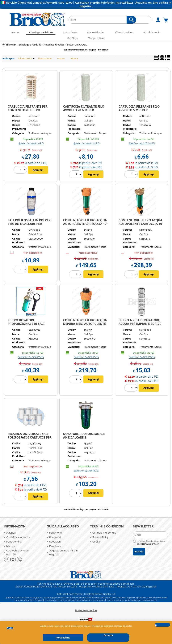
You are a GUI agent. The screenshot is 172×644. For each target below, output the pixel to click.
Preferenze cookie (86, 612)
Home (12, 33)
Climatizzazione (126, 33)
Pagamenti (55, 534)
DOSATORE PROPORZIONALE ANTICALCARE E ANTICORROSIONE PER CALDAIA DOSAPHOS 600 (84, 441)
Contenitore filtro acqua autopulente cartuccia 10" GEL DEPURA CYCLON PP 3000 (141, 225)
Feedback (55, 548)
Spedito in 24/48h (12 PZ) (31, 359)
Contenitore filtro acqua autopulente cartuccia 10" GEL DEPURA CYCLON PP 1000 (86, 225)
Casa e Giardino (97, 33)
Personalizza (63, 638)
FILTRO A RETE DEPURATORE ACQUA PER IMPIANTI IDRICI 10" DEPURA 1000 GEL (140, 325)
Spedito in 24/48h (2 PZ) (86, 359)
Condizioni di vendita (104, 534)
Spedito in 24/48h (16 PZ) (86, 145)
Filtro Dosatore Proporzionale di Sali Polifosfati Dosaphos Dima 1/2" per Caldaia (30, 327)
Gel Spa (33, 122)
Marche (11, 548)
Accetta (108, 635)
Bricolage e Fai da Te (39, 33)
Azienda (11, 534)
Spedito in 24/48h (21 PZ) (142, 359)
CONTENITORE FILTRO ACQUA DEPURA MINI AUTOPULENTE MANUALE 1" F (85, 325)
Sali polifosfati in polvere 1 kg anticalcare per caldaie (30, 225)
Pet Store (72, 40)
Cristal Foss (35, 236)
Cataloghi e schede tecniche (17, 554)
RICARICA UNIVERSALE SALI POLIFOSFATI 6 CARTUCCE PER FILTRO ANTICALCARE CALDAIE (30, 439)
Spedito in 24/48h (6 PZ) (31, 145)
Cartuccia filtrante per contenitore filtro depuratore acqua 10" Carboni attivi (28, 113)
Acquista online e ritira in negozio (63, 554)
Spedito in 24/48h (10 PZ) (142, 145)
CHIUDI (162, 625)
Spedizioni (55, 543)
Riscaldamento (155, 33)
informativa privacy (150, 546)
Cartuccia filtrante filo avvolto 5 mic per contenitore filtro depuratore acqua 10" (139, 113)
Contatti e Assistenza (18, 539)
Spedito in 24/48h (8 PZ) (86, 472)
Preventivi (55, 539)
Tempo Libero (97, 40)
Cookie (10, 628)
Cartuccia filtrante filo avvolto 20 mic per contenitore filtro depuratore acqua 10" (84, 113)
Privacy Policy (100, 539)
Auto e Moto (69, 33)
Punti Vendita (14, 543)
